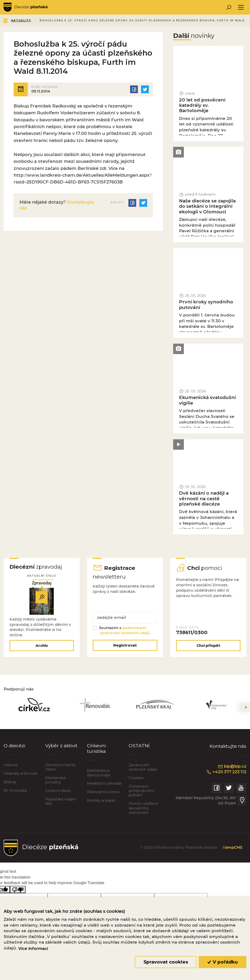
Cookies (136, 778)
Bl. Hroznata (15, 790)
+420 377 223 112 (226, 772)
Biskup (10, 782)
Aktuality (21, 21)
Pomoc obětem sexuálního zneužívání (143, 808)
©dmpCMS (232, 848)
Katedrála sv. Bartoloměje (99, 773)
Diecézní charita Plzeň (60, 767)
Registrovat (125, 645)
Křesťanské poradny (56, 780)
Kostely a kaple (101, 800)
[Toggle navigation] (241, 7)
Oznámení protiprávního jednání (141, 791)
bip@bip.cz (232, 766)
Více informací (33, 948)
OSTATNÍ (139, 746)
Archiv (42, 645)
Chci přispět (208, 645)
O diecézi (14, 746)
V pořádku (223, 962)
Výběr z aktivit (61, 746)
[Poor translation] (18, 890)
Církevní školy (58, 791)
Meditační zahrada (104, 783)
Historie (11, 765)
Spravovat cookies (166, 962)
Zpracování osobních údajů (143, 767)
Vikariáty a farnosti (20, 773)
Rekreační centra (103, 792)
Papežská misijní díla (60, 801)
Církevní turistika (96, 748)
